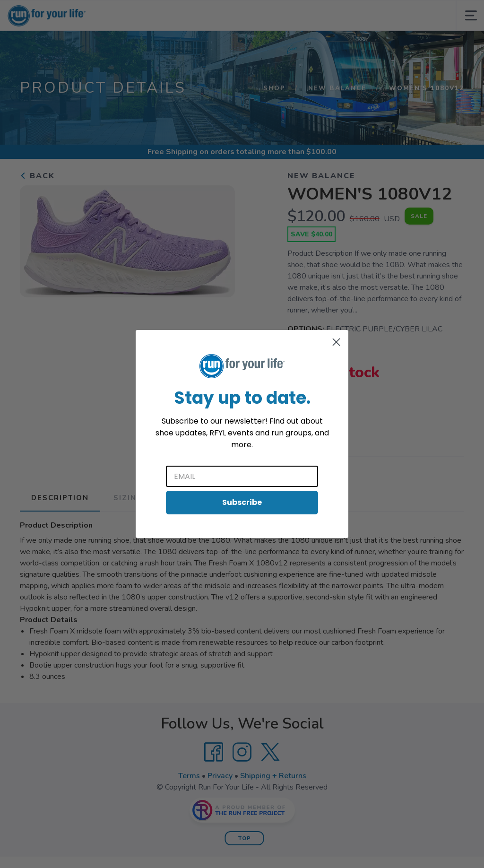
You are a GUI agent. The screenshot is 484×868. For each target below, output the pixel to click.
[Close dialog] (336, 342)
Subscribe (242, 502)
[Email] (242, 476)
